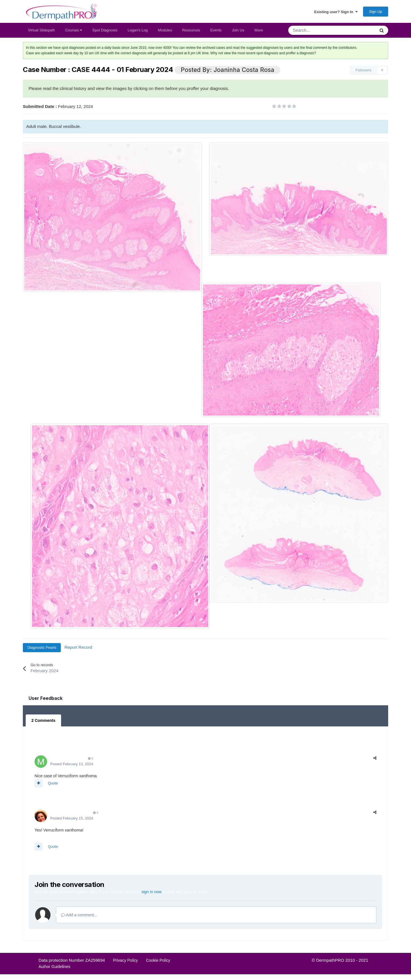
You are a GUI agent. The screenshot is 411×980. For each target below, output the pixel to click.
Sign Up (376, 12)
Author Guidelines (54, 967)
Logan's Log (138, 30)
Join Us (238, 30)
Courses (73, 30)
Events (216, 30)
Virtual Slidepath (41, 30)
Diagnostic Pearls (42, 647)
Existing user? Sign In (336, 12)
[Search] (317, 30)
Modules (165, 30)
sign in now (152, 892)
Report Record (78, 647)
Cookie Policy (158, 960)
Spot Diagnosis (105, 30)
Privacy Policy (125, 960)
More (259, 30)
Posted (72, 764)
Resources (191, 30)
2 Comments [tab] (43, 720)
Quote (53, 783)
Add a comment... (79, 915)
